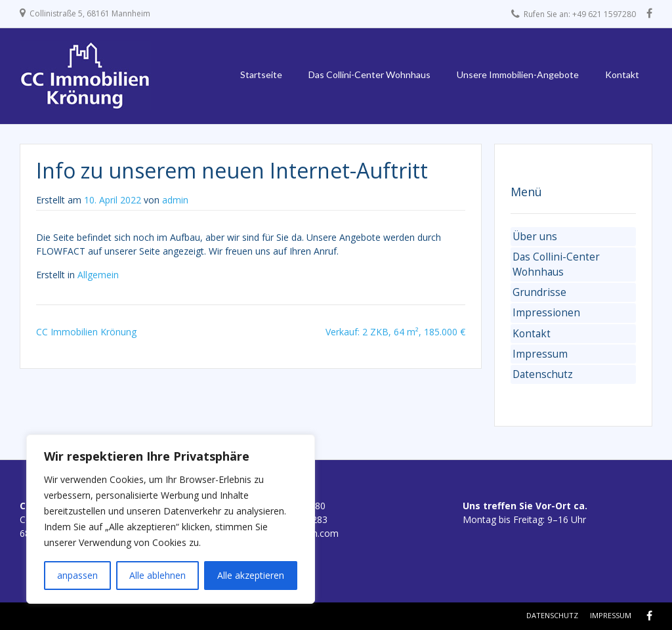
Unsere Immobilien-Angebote (518, 74)
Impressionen (546, 313)
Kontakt (622, 74)
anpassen (77, 575)
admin (175, 200)
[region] (171, 519)
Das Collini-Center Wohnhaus (369, 74)
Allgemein (98, 275)
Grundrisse (539, 292)
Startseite (261, 74)
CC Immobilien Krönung (86, 332)
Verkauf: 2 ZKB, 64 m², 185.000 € (395, 332)
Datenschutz (543, 374)
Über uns (535, 237)
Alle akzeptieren (251, 575)
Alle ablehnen (157, 575)
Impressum (540, 354)
